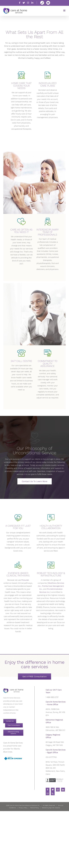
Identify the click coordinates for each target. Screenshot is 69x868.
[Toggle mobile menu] (64, 11)
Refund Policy (35, 808)
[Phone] (53, 793)
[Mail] (48, 793)
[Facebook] (48, 790)
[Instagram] (58, 790)
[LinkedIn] (63, 790)
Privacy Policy (23, 808)
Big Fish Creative (55, 808)
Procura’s (25, 580)
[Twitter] (53, 790)
